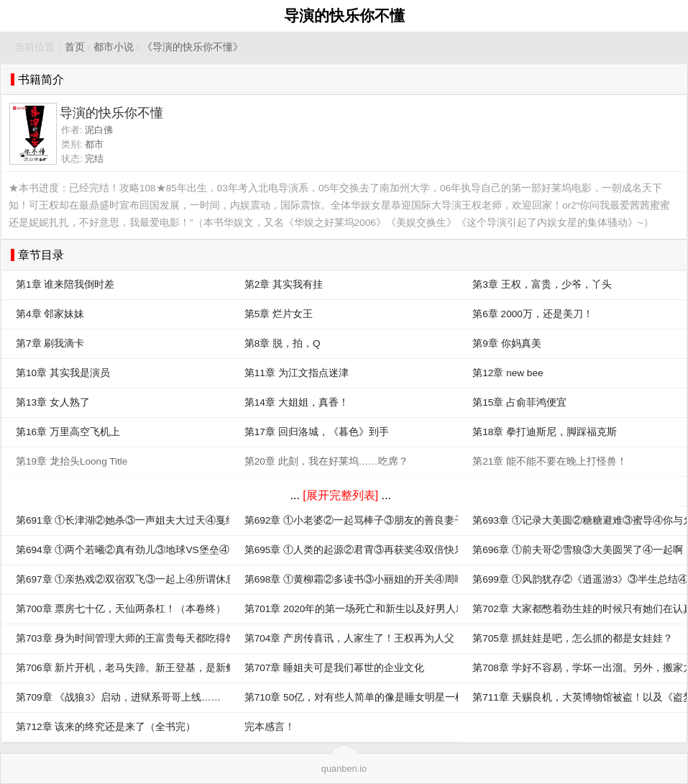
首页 (75, 47)
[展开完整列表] (340, 495)
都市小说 (114, 47)
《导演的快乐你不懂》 (193, 47)
